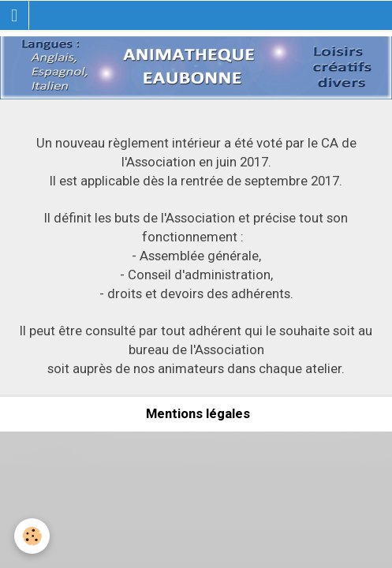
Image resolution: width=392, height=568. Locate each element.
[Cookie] (32, 536)
